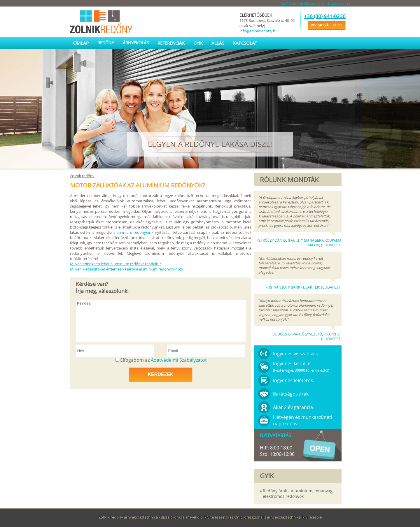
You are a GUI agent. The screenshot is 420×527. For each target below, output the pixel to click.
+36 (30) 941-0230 (325, 16)
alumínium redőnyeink (133, 232)
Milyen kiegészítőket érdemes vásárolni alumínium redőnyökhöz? (127, 269)
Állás (218, 43)
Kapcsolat (245, 43)
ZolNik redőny (82, 176)
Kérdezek (160, 374)
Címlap (81, 43)
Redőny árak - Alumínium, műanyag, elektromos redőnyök (298, 493)
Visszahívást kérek (327, 25)
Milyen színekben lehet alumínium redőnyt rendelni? (116, 264)
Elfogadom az (163, 360)
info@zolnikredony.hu (259, 31)
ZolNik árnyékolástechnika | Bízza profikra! (317, 3)
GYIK (198, 43)
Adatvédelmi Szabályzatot (179, 360)
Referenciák (171, 43)
